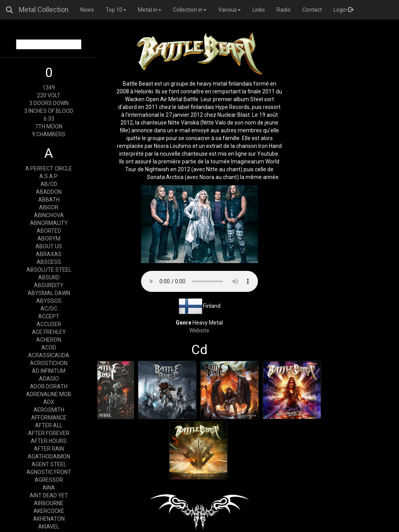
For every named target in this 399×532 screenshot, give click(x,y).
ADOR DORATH (49, 386)
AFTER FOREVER (49, 433)
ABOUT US (49, 246)
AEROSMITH (49, 410)
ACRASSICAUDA (49, 355)
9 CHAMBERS (49, 134)
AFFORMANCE (49, 418)
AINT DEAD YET (49, 495)
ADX (49, 402)
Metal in (150, 10)
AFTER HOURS (49, 441)
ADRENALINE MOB (49, 394)
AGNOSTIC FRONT (49, 472)
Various (230, 10)
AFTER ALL (49, 425)
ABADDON (49, 192)
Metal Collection (44, 10)
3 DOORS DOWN (49, 103)
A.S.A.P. (49, 176)
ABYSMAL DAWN (49, 293)
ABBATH (49, 200)
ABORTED (49, 231)
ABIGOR (49, 207)
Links (259, 10)
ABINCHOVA (49, 215)
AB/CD (49, 184)
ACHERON (49, 340)
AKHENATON (49, 519)
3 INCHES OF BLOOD (49, 111)
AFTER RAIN (49, 449)
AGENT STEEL (49, 464)
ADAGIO (49, 379)
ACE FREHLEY (49, 332)
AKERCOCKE (49, 511)
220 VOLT (49, 95)
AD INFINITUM (49, 371)
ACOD (49, 348)
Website (199, 330)
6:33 (49, 119)
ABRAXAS (49, 254)
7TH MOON (49, 126)
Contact (312, 10)
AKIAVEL (49, 527)
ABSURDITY (49, 285)
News (87, 10)
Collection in (190, 10)
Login (343, 10)
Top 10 (116, 10)
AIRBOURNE (49, 503)
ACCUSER (49, 324)
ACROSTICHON (49, 363)
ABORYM (49, 239)
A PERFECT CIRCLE (49, 169)
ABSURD (49, 277)
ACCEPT (49, 316)
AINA (49, 488)
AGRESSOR (49, 480)
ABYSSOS (49, 301)
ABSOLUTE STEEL (49, 270)
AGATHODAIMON (49, 457)
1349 (49, 88)
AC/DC (49, 309)
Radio (284, 10)
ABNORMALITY (49, 223)
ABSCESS (49, 262)
